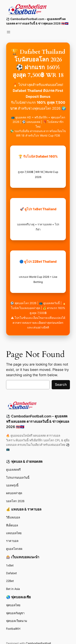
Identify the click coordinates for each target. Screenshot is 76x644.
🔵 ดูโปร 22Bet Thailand (38, 271)
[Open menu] (9, 32)
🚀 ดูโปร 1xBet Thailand (38, 219)
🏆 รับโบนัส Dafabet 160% (38, 166)
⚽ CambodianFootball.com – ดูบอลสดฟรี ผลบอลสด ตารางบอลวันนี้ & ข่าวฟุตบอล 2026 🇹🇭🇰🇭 (38, 422)
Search (61, 385)
